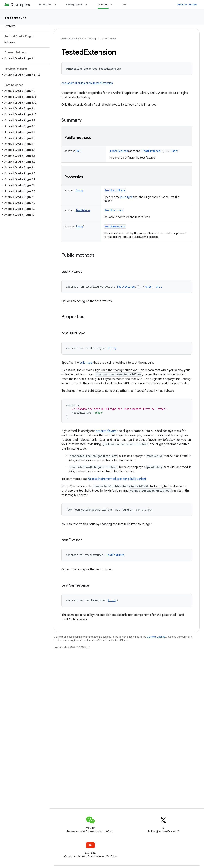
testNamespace (115, 226)
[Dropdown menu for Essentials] (57, 4)
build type (126, 197)
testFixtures (119, 151)
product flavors (106, 431)
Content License (156, 637)
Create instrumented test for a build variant (117, 479)
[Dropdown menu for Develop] (114, 4)
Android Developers (72, 39)
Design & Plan (75, 4)
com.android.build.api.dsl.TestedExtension (87, 83)
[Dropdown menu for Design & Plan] (88, 4)
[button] (24, 58)
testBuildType (115, 190)
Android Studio (187, 4)
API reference (16, 18)
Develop (92, 39)
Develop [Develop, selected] (103, 4)
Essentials (45, 4)
